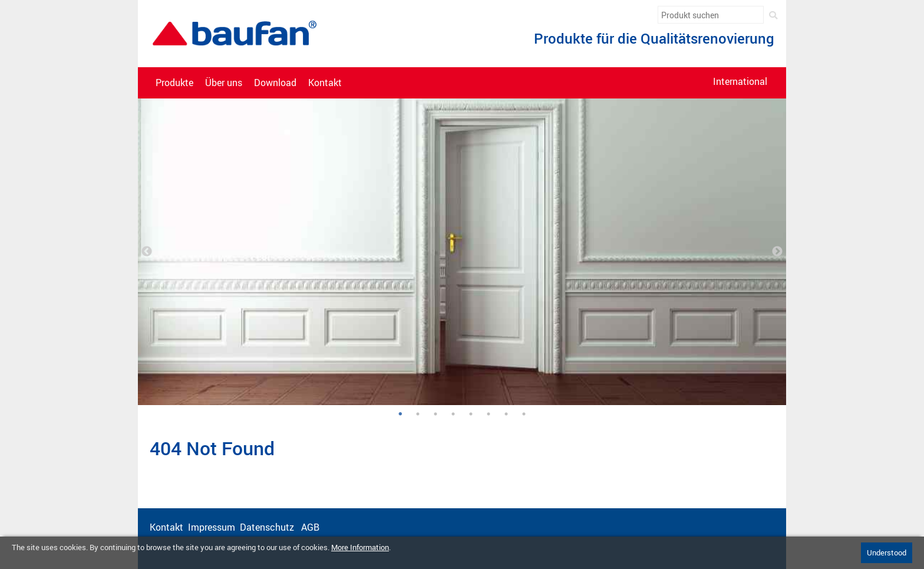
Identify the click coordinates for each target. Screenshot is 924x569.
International (740, 82)
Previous (147, 252)
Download (275, 83)
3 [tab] (435, 414)
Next (777, 252)
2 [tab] (418, 414)
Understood (887, 552)
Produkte (174, 83)
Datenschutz (268, 527)
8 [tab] (524, 414)
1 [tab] (400, 414)
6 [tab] (489, 414)
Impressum (212, 527)
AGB (311, 527)
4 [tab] (453, 414)
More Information (360, 547)
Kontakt (325, 83)
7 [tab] (506, 414)
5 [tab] (471, 414)
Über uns (224, 83)
